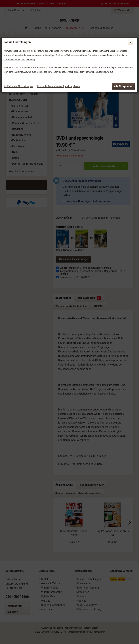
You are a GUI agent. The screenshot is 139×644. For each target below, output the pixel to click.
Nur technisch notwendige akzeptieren (59, 86)
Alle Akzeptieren (123, 86)
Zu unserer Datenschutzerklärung (20, 59)
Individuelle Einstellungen (19, 86)
